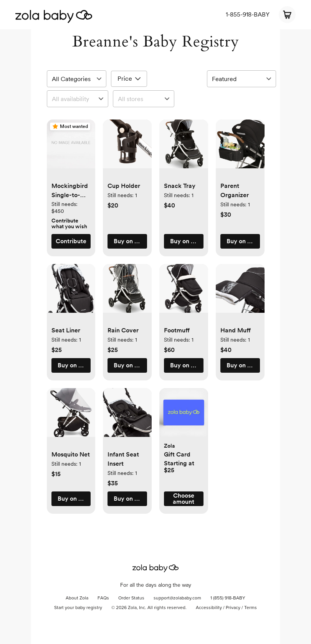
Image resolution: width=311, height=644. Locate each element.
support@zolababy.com (177, 598)
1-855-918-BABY (248, 14)
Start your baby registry (78, 608)
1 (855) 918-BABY (228, 598)
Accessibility (209, 608)
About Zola (77, 598)
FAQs (103, 598)
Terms (251, 608)
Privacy (233, 608)
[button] (71, 148)
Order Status (131, 598)
